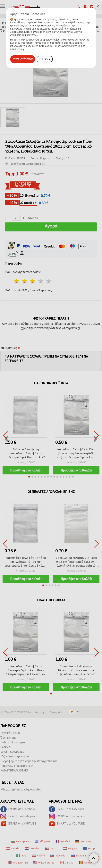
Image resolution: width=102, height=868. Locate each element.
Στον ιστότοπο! (23, 59)
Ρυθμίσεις (45, 59)
